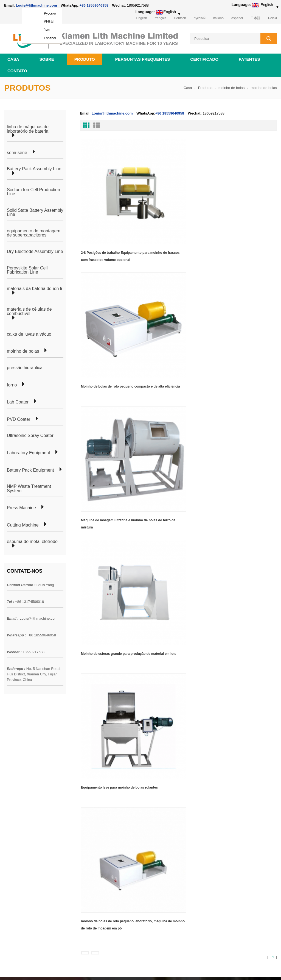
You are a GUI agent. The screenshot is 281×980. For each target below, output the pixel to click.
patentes (249, 57)
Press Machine (21, 506)
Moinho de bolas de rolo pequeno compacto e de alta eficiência (175, 207)
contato (17, 69)
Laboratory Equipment (28, 451)
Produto (85, 57)
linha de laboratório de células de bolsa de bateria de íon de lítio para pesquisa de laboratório (168, 774)
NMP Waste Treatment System (29, 487)
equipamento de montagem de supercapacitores (34, 231)
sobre (47, 57)
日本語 (255, 18)
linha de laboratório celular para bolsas (92, 766)
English (141, 18)
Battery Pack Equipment (30, 468)
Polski (272, 18)
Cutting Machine (23, 523)
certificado (204, 57)
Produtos (205, 86)
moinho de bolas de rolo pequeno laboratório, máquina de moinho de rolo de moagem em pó (245, 294)
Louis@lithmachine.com (38, 616)
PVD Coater (19, 417)
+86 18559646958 (94, 5)
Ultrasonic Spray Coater (30, 434)
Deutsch (180, 18)
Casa (13, 57)
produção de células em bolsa (84, 756)
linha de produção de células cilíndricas (92, 776)
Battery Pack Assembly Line (34, 167)
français (161, 18)
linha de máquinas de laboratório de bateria (28, 127)
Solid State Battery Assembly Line (35, 210)
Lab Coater (18, 400)
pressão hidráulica (25, 366)
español (237, 18)
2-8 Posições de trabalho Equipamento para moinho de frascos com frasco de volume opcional (105, 208)
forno (12, 383)
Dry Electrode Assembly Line (35, 249)
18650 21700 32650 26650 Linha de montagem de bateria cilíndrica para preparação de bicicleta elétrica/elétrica (168, 752)
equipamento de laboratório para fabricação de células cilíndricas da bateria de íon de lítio (165, 840)
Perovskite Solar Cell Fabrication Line (27, 268)
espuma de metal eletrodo (32, 539)
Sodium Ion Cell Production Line (33, 190)
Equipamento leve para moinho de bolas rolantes (176, 293)
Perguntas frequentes (143, 57)
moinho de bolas (231, 86)
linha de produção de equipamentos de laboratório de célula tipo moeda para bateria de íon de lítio (168, 796)
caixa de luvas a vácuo (29, 332)
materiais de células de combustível (29, 309)
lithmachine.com (126, 969)
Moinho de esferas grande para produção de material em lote (105, 293)
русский (200, 18)
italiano (218, 18)
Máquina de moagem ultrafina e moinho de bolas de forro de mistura (246, 207)
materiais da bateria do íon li (34, 286)
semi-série (17, 151)
